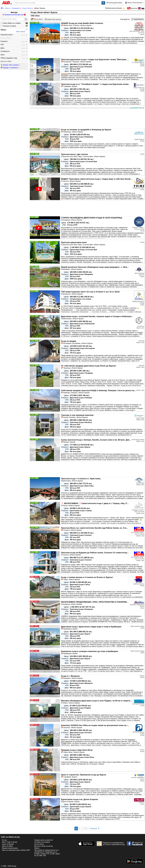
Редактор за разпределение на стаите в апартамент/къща (111, 844)
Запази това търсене (10, 65)
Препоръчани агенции (115, 8)
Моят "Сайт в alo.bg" (10, 842)
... (83, 828)
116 (86, 828)
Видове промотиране (10, 848)
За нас (4, 840)
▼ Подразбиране (138, 19)
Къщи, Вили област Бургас (44, 12)
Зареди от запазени (9, 68)
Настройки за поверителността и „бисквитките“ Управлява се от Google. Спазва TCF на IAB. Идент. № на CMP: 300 (47, 853)
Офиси (37, 848)
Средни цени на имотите (43, 840)
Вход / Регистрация (134, 3)
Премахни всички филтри (14, 15)
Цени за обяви (7, 846)
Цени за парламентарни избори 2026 (16, 850)
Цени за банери (8, 844)
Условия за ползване (42, 842)
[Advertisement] (87, 119)
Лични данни (39, 844)
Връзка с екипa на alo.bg (43, 846)
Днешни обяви (6, 61)
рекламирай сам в (137, 108)
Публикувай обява (114, 3)
